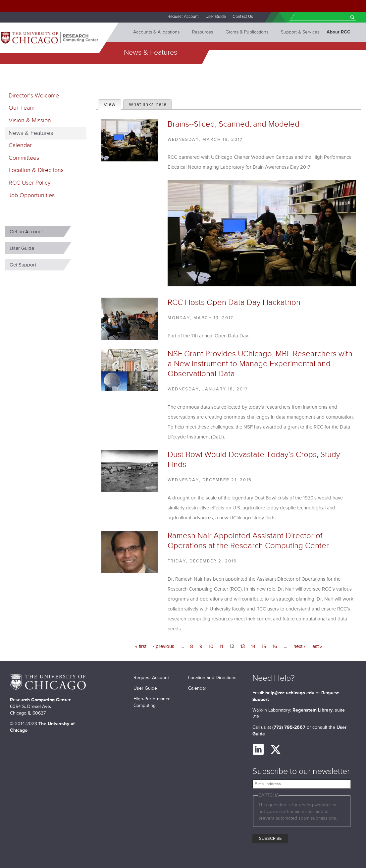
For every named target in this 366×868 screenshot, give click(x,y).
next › (299, 646)
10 (211, 646)
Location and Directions (212, 678)
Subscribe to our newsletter (301, 772)
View (112, 104)
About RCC (339, 32)
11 (221, 646)
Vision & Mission (30, 121)
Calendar (20, 145)
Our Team (22, 108)
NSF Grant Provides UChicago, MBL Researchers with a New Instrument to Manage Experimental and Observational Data (260, 364)
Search (352, 18)
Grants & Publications (247, 32)
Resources (203, 32)
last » (317, 646)
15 (264, 646)
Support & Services (300, 32)
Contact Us (243, 17)
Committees (24, 158)
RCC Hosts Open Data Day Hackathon (234, 303)
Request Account (183, 17)
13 (243, 646)
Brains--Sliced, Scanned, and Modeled (234, 124)
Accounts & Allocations (156, 32)
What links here (148, 105)
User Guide (216, 17)
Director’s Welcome (34, 96)
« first (141, 646)
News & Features (31, 133)
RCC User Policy (30, 183)
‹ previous (164, 646)
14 (253, 646)
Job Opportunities (32, 196)
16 (275, 646)
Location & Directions (36, 170)
